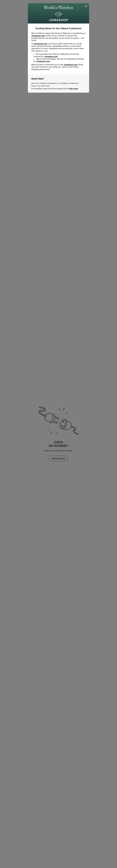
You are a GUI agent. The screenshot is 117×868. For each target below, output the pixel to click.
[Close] (86, 6)
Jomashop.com (38, 36)
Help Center (74, 89)
